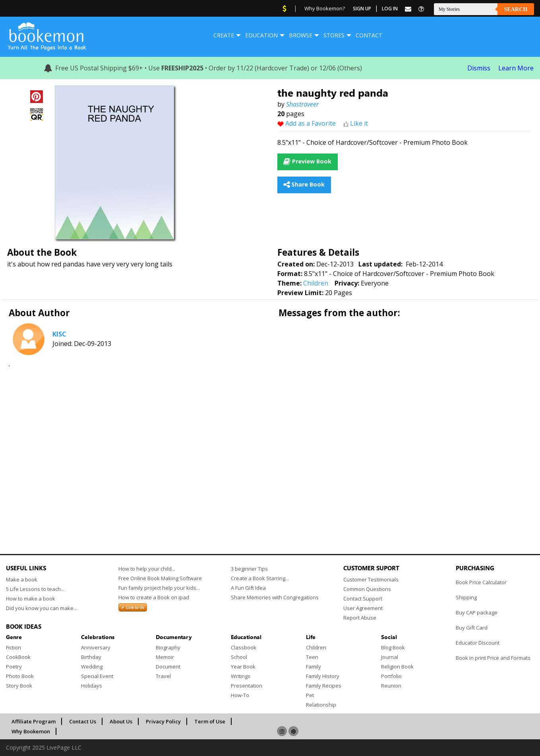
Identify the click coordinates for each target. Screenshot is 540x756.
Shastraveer (302, 104)
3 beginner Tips (249, 569)
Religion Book (397, 667)
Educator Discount (478, 643)
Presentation (247, 686)
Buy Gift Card (472, 628)
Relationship (321, 705)
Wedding (92, 667)
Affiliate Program (34, 721)
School (239, 657)
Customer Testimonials (371, 579)
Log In (390, 9)
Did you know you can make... (42, 608)
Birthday (91, 657)
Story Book (19, 686)
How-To (240, 695)
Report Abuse (360, 618)
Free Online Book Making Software (160, 578)
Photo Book (20, 676)
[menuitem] (224, 35)
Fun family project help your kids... (159, 588)
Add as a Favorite (311, 123)
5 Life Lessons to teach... (35, 589)
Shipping (466, 597)
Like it (359, 123)
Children (316, 283)
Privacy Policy (163, 721)
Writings (241, 676)
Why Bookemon (31, 731)
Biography (168, 647)
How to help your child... (147, 569)
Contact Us (83, 721)
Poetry (14, 667)
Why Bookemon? (325, 8)
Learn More (516, 68)
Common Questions (367, 589)
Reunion (391, 686)
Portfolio (391, 676)
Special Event (97, 676)
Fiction (14, 647)
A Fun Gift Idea (248, 588)
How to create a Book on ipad (154, 597)
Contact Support (363, 599)
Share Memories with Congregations (275, 597)
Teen (312, 657)
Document (168, 667)
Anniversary (96, 647)
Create (224, 35)
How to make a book (31, 599)
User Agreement (363, 608)
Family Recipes (324, 686)
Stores (334, 35)
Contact (369, 35)
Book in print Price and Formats (493, 658)
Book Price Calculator (481, 582)
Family (314, 667)
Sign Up (362, 9)
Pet (310, 695)
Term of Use (210, 721)
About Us (121, 721)
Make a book (22, 579)
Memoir (165, 657)
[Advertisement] (244, 438)
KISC (59, 334)
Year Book (243, 667)
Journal (390, 657)
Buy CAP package (477, 612)
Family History (323, 676)
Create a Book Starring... (260, 578)
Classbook (244, 647)
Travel (163, 676)
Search (516, 9)
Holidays (92, 686)
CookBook (18, 657)
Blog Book (393, 647)
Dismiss (479, 68)
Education (261, 35)
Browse (301, 35)
